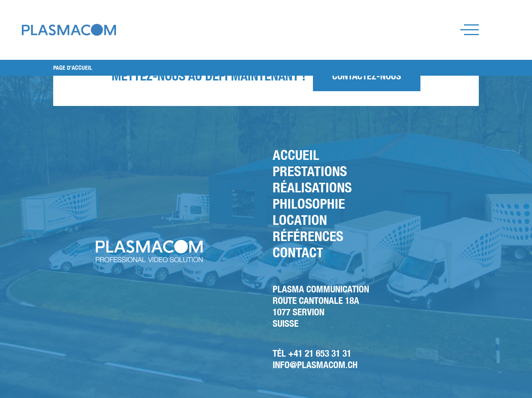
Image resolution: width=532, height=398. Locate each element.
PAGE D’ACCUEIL (73, 68)
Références (308, 236)
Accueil (296, 155)
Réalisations (312, 187)
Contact (298, 252)
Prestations (310, 171)
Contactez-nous (367, 76)
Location (300, 220)
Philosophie (309, 204)
